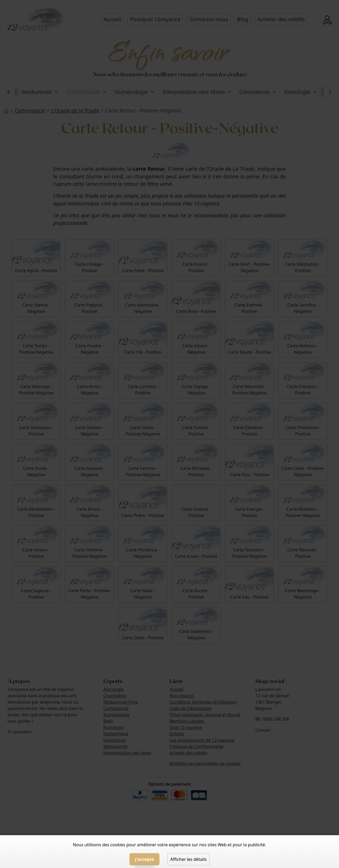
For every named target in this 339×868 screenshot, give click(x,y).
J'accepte (144, 859)
